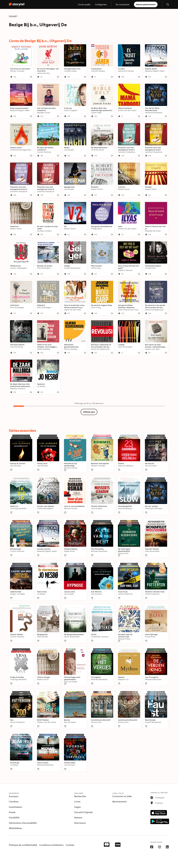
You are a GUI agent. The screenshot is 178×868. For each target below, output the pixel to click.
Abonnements (119, 802)
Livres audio (84, 4)
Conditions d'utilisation (51, 845)
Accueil (13, 16)
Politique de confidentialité (23, 845)
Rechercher (80, 796)
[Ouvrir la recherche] (168, 4)
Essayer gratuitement (146, 4)
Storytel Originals (83, 812)
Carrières (14, 802)
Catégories (101, 4)
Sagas (77, 807)
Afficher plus (89, 412)
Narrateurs (80, 823)
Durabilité (14, 817)
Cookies (70, 845)
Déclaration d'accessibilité (23, 823)
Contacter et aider (122, 796)
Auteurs (78, 817)
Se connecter (123, 4)
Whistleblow (15, 828)
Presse (12, 812)
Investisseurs (16, 807)
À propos (14, 796)
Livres (77, 802)
